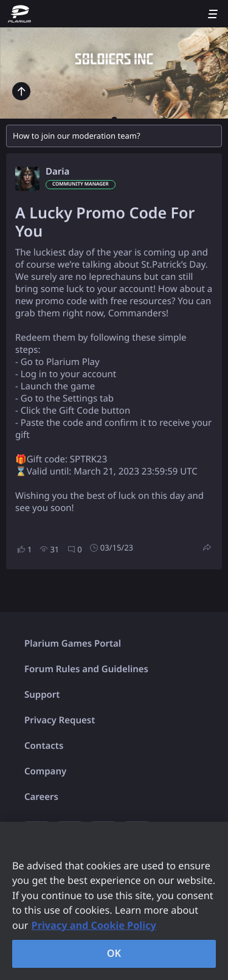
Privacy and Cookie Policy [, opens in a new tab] (94, 925)
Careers (41, 797)
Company (45, 771)
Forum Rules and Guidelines (86, 669)
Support (42, 695)
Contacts (44, 746)
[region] (114, 901)
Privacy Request (60, 720)
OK (114, 953)
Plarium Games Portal (73, 644)
